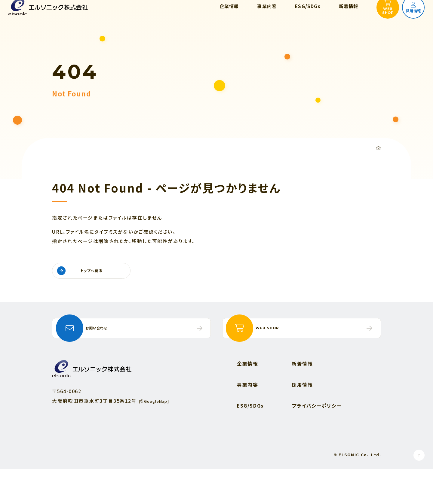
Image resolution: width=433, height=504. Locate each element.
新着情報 (302, 398)
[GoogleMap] (159, 435)
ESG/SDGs (250, 440)
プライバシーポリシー (317, 440)
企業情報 (247, 398)
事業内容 (247, 419)
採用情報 (302, 419)
